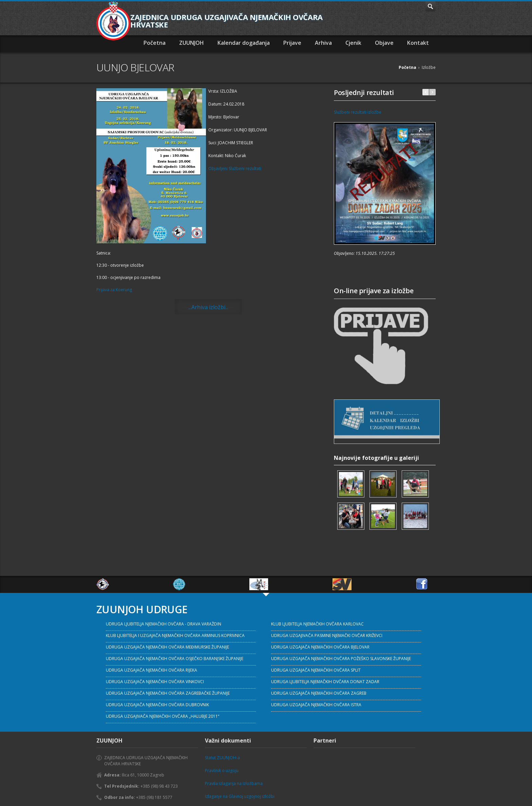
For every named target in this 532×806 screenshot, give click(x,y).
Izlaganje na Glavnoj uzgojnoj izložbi (240, 796)
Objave (384, 43)
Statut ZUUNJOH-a (222, 758)
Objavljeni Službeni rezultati (235, 168)
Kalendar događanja (244, 43)
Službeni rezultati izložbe (358, 112)
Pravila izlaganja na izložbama (234, 783)
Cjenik (353, 43)
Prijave (292, 43)
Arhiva (323, 43)
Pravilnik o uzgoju (222, 771)
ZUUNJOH (192, 43)
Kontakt (418, 43)
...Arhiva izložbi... (208, 307)
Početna (155, 43)
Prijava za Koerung (114, 290)
